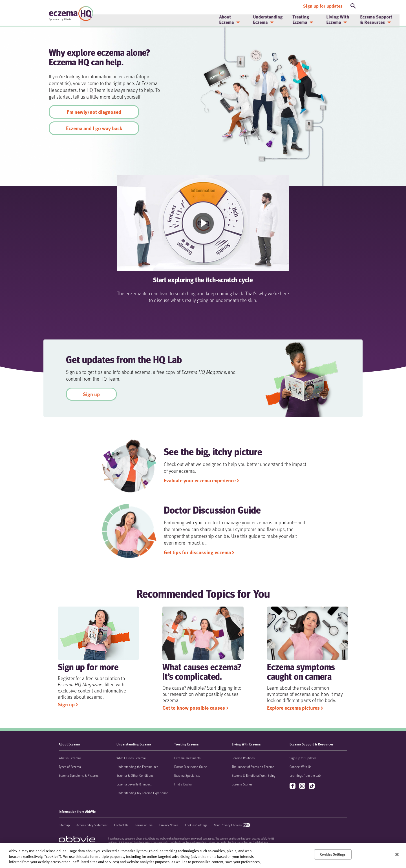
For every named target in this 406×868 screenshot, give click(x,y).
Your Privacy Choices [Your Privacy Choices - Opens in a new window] (228, 825)
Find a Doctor (183, 784)
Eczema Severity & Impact (134, 784)
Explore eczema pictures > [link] (295, 708)
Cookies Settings (196, 825)
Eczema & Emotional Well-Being (254, 775)
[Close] (397, 854)
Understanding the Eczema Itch (137, 767)
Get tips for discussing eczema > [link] (199, 552)
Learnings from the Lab (305, 775)
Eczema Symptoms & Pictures (79, 775)
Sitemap (64, 825)
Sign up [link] (91, 394)
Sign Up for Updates (303, 758)
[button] (353, 5)
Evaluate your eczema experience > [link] (201, 480)
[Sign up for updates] (323, 5)
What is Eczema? (70, 758)
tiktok (312, 786)
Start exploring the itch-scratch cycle (203, 281)
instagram (303, 786)
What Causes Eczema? (131, 758)
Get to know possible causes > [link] (195, 708)
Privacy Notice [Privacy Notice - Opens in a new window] (169, 825)
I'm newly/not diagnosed (94, 112)
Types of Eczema (70, 767)
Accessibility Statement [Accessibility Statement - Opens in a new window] (92, 825)
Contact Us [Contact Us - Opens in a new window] (121, 825)
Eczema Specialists (187, 775)
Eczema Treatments (187, 758)
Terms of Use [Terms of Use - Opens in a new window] (144, 825)
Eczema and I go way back (94, 128)
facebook (293, 786)
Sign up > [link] (68, 704)
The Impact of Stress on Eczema (253, 767)
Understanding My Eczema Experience (142, 793)
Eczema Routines (243, 758)
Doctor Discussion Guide (191, 767)
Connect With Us (300, 767)
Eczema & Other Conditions (135, 775)
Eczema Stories (242, 784)
